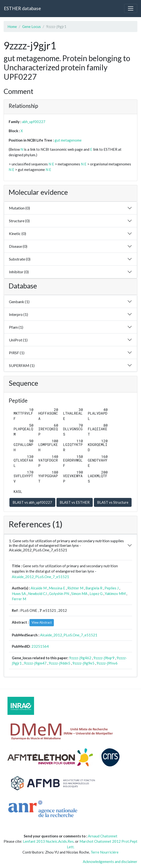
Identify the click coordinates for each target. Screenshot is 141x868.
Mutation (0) (19, 208)
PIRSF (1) (17, 353)
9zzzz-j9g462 (80, 658)
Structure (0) (19, 221)
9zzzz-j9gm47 (35, 663)
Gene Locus (32, 26)
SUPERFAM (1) (22, 365)
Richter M (75, 588)
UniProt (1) (18, 340)
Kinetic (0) (18, 233)
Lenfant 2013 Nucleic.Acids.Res (48, 841)
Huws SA (19, 594)
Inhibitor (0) (19, 272)
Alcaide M (39, 588)
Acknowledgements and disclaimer (110, 861)
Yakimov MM (115, 594)
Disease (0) (18, 246)
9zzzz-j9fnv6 (107, 663)
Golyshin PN (59, 594)
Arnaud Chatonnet (103, 836)
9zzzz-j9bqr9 (104, 658)
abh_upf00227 (34, 122)
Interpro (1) (18, 314)
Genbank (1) (19, 302)
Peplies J (112, 588)
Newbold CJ (37, 594)
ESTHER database (22, 8)
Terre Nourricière (105, 852)
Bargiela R (94, 588)
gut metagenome (68, 140)
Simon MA (79, 594)
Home (12, 26)
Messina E (57, 588)
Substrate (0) (20, 259)
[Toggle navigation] (131, 8)
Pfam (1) (16, 327)
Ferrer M (19, 599)
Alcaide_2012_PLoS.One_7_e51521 (40, 577)
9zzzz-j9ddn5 (60, 663)
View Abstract (42, 622)
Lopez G (96, 594)
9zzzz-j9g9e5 (83, 663)
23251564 (40, 646)
